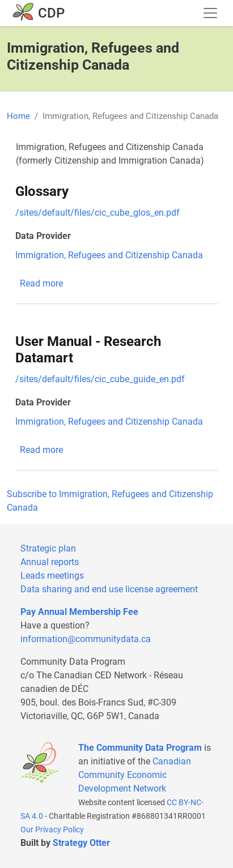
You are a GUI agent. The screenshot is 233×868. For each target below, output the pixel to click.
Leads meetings (52, 576)
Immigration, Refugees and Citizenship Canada (109, 255)
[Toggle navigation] (210, 13)
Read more (41, 283)
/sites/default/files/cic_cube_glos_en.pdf (98, 213)
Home (18, 116)
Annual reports (50, 562)
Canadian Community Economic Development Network (135, 775)
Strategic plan (48, 548)
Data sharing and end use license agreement (109, 589)
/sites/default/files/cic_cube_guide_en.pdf (100, 379)
